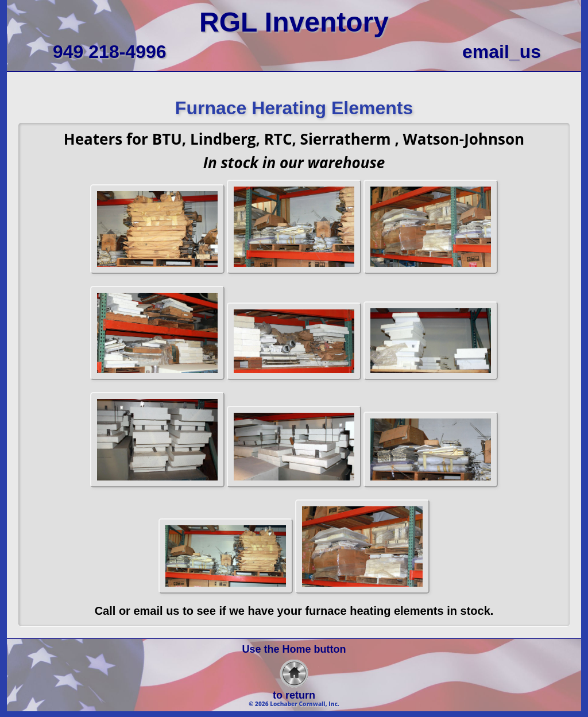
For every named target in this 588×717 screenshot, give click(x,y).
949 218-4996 (110, 52)
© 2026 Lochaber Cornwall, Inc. (294, 704)
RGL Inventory (294, 22)
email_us (502, 52)
